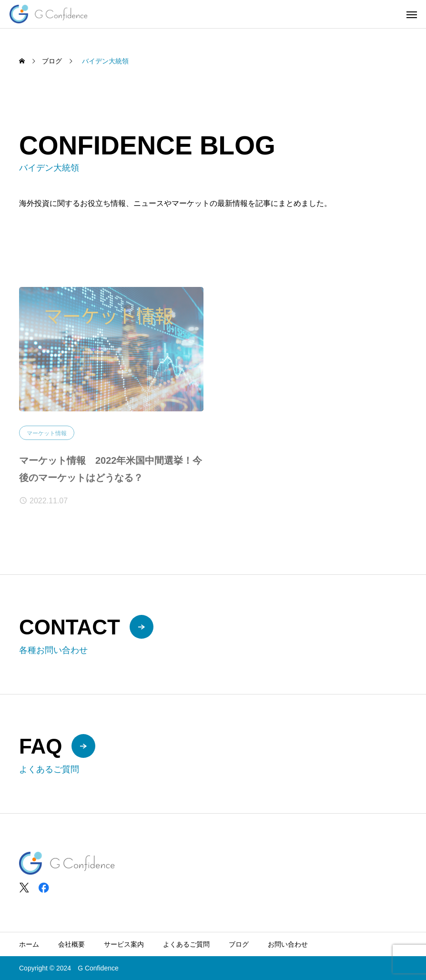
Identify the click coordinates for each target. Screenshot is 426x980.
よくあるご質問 (186, 944)
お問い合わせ (288, 944)
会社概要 (71, 944)
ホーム (29, 944)
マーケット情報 (47, 436)
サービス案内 (124, 944)
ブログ (239, 944)
